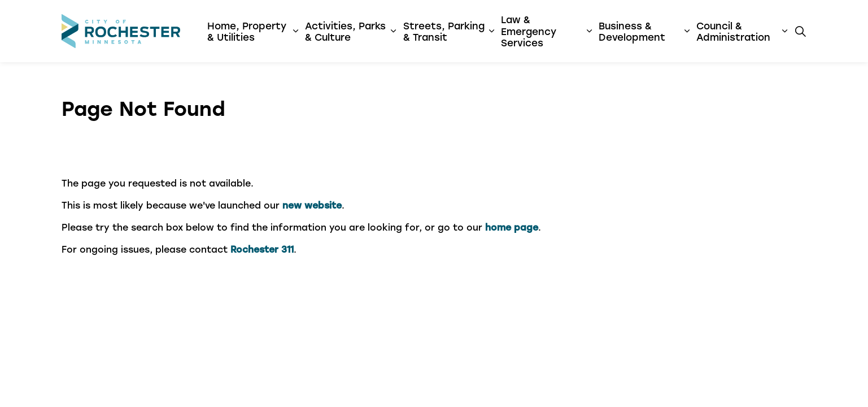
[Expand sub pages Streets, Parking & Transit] (491, 31)
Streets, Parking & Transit (444, 31)
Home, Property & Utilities (247, 31)
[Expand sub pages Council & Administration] (784, 31)
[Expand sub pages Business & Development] (687, 31)
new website (312, 205)
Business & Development (632, 31)
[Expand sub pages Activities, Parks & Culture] (393, 31)
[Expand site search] (801, 31)
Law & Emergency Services (529, 31)
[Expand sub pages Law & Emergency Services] (589, 31)
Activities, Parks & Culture (345, 31)
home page (512, 227)
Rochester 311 (262, 249)
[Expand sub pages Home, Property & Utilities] (296, 31)
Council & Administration (733, 31)
